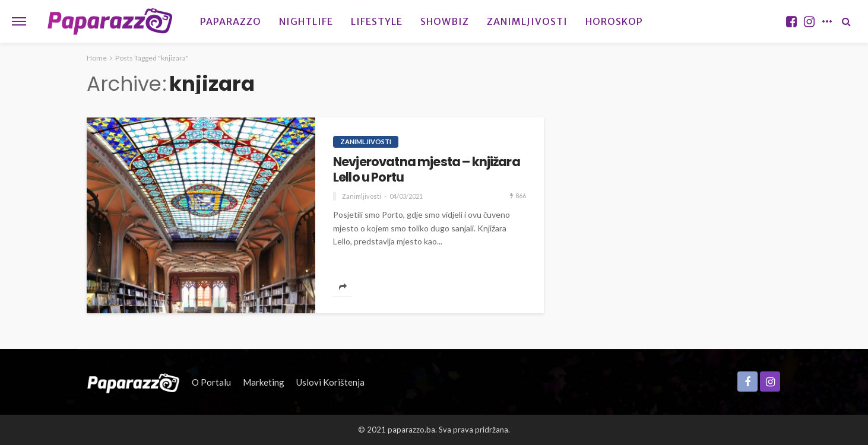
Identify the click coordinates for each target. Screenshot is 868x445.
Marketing (264, 382)
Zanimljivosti (527, 21)
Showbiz (445, 21)
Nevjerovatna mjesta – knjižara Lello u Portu (427, 170)
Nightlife (306, 21)
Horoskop (614, 21)
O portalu (211, 382)
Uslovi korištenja (330, 382)
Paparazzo (231, 21)
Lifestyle (377, 21)
